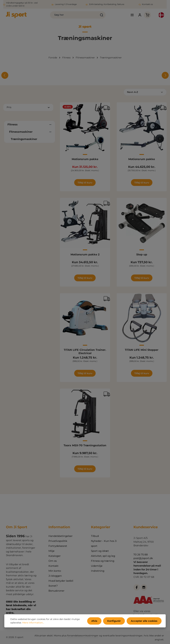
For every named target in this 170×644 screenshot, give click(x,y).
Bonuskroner (56, 591)
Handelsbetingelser (61, 536)
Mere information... (33, 623)
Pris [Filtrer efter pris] (28, 108)
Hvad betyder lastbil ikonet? (61, 583)
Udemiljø (97, 566)
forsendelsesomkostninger (83, 636)
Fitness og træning (103, 561)
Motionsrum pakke (85, 160)
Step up (142, 255)
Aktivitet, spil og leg (103, 556)
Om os (53, 561)
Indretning (98, 571)
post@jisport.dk (143, 558)
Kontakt (53, 566)
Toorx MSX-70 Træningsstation (85, 446)
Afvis (97, 621)
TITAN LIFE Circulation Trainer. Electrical (85, 352)
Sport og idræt (100, 551)
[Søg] (97, 15)
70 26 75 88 (141, 555)
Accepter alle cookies (145, 621)
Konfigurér (116, 621)
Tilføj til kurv (85, 183)
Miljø (51, 551)
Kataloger (55, 556)
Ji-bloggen (55, 576)
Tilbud (95, 536)
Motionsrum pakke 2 (85, 255)
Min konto (55, 571)
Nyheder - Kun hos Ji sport (104, 543)
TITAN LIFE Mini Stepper (142, 351)
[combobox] (69, 15)
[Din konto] (137, 15)
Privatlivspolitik (58, 541)
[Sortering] (145, 93)
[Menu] (129, 15)
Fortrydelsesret (58, 546)
